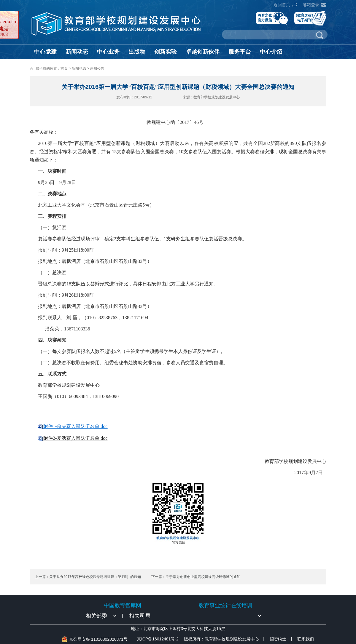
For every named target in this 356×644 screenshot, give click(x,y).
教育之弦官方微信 (265, 18)
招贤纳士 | (281, 639)
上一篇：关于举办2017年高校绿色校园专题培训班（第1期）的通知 (88, 577)
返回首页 (282, 5)
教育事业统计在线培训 (225, 605)
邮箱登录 (311, 5)
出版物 (137, 52)
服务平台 (240, 52)
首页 (64, 68)
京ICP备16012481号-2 (158, 639)
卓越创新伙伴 (203, 52)
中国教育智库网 (123, 605)
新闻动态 (77, 52)
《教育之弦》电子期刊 (304, 18)
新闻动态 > (81, 68)
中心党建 (45, 52)
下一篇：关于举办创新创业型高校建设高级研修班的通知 (196, 577)
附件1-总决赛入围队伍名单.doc (75, 426)
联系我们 (306, 639)
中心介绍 (271, 52)
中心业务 (108, 52)
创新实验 (166, 52)
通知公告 (97, 68)
